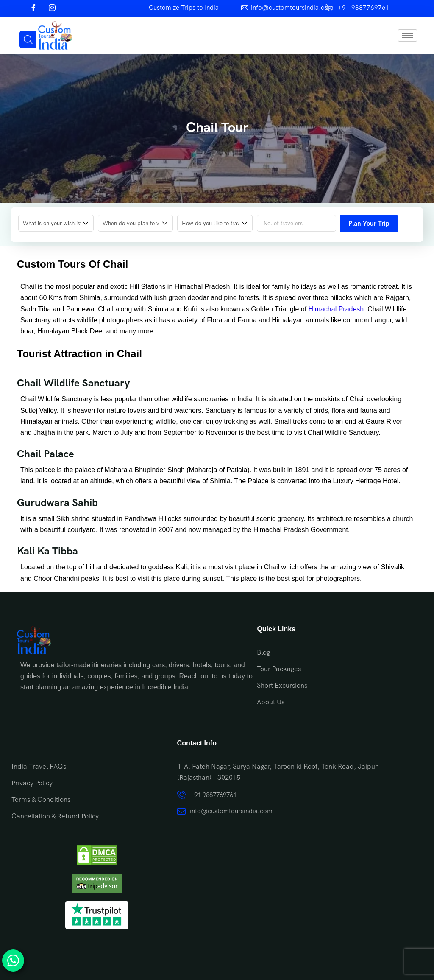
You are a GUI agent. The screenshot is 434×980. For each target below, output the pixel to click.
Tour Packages (279, 669)
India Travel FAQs (39, 766)
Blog (263, 652)
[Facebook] (33, 8)
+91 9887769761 (364, 8)
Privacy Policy (32, 783)
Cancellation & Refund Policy (55, 816)
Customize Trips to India (184, 8)
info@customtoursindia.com (292, 8)
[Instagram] (52, 8)
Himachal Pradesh (336, 309)
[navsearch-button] (28, 39)
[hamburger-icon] (408, 35)
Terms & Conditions (41, 799)
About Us (271, 702)
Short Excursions (282, 685)
